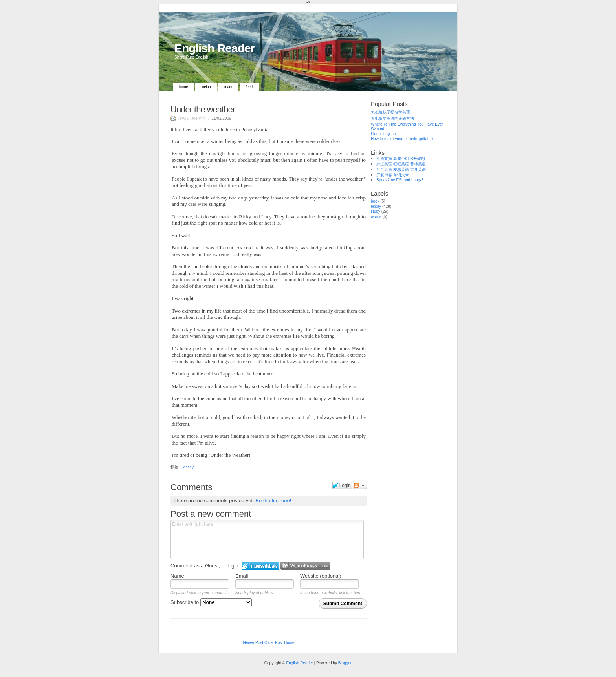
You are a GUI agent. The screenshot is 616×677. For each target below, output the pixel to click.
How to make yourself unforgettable (402, 139)
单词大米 (401, 175)
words (376, 217)
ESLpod (403, 180)
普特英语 (418, 164)
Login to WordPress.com (305, 566)
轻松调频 (418, 158)
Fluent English (383, 134)
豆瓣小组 (401, 158)
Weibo (206, 87)
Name (177, 576)
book (375, 201)
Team (228, 87)
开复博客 (384, 175)
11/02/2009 (221, 118)
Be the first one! (273, 500)
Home (184, 87)
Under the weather (203, 109)
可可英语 (384, 169)
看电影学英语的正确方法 (392, 118)
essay (189, 467)
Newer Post (253, 643)
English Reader (214, 48)
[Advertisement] (410, 345)
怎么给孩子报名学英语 (390, 112)
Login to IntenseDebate (260, 566)
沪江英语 (384, 164)
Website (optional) (321, 576)
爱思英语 (401, 169)
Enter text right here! (267, 540)
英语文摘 (384, 158)
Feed (249, 87)
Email (242, 576)
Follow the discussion (360, 485)
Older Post (274, 643)
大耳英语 (418, 169)
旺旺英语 (401, 164)
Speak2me (386, 180)
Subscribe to (211, 602)
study (376, 211)
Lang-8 (417, 180)
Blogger (345, 663)
